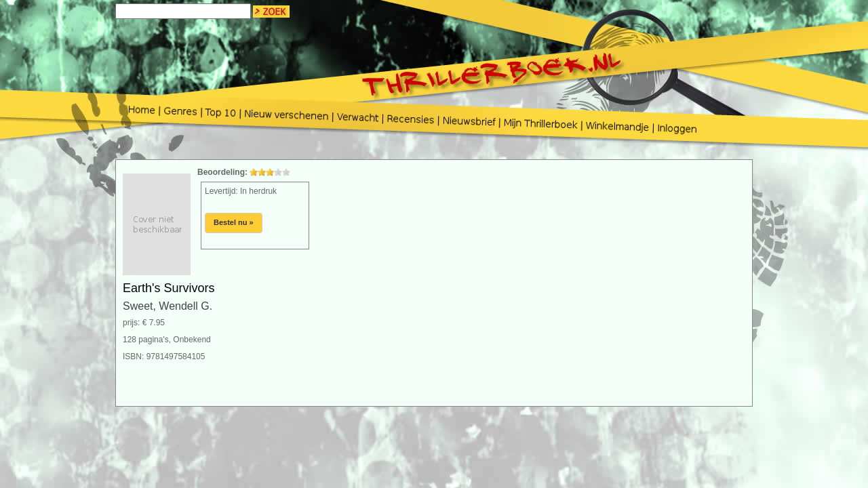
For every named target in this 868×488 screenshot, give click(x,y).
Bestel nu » (234, 222)
